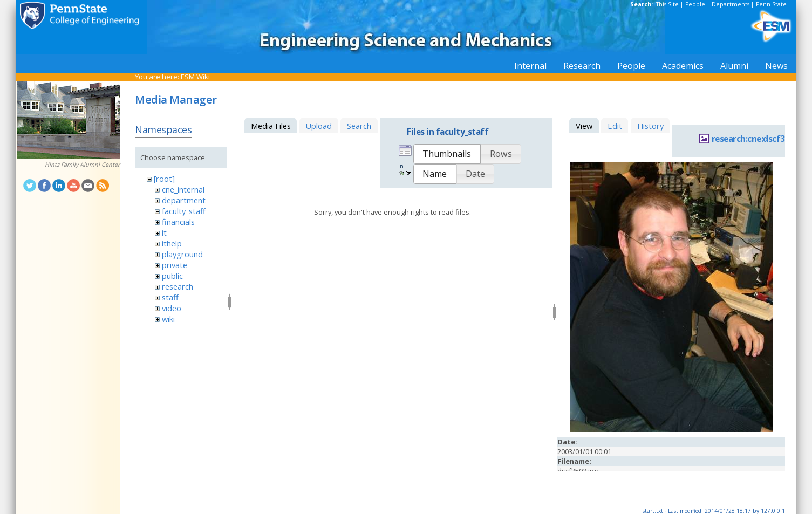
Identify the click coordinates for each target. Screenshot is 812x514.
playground (182, 254)
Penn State (771, 4)
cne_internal (183, 189)
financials (178, 222)
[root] (164, 179)
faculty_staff (184, 211)
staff (170, 297)
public (172, 276)
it (164, 232)
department (184, 200)
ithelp (172, 243)
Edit (615, 126)
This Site (667, 4)
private (175, 265)
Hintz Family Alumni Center (82, 165)
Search (359, 126)
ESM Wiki (195, 77)
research (178, 286)
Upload (319, 126)
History (650, 126)
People (695, 4)
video (172, 308)
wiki (168, 319)
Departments (731, 4)
